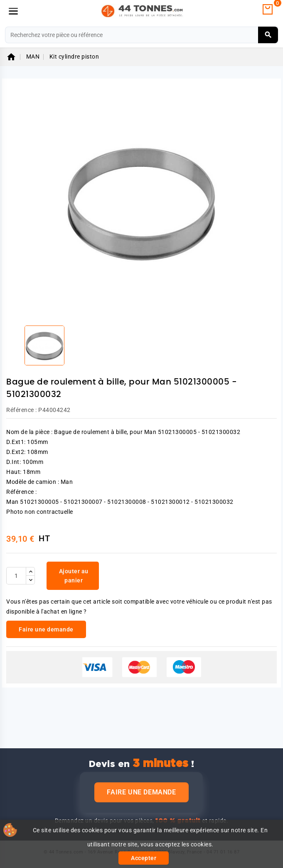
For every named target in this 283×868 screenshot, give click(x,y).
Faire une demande (141, 792)
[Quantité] (16, 576)
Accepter (144, 858)
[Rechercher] (141, 35)
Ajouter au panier (74, 576)
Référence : (22, 410)
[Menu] (13, 11)
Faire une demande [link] (46, 629)
